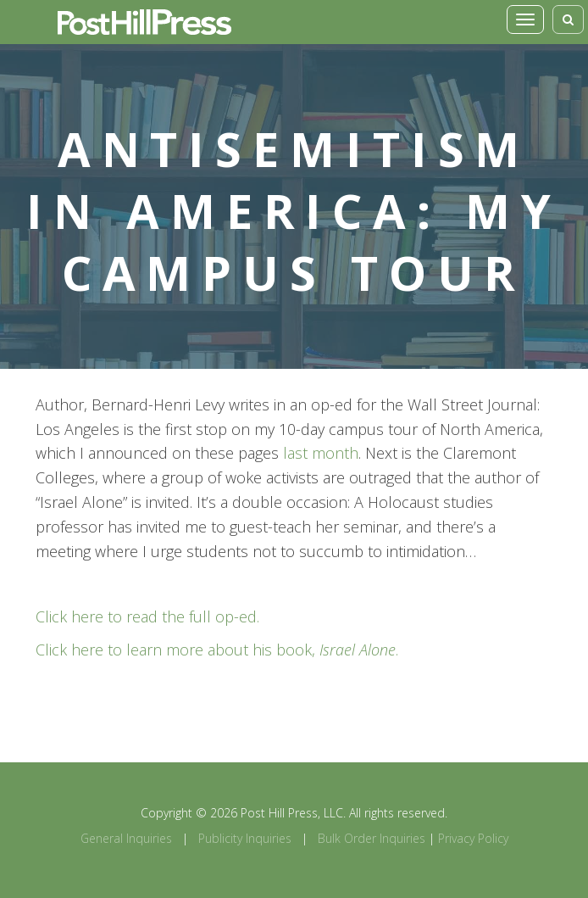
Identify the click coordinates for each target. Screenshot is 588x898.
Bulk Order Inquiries (372, 838)
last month (321, 453)
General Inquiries (126, 838)
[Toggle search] (568, 20)
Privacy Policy (473, 838)
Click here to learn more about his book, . (217, 650)
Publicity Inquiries (245, 838)
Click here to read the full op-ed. (147, 616)
